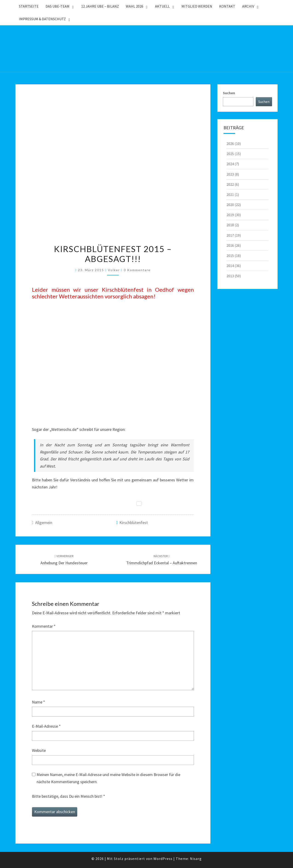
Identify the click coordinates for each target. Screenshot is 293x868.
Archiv (248, 6)
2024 (230, 164)
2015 (230, 256)
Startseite (29, 6)
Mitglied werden (197, 6)
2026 (230, 144)
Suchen (229, 93)
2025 (230, 154)
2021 (230, 194)
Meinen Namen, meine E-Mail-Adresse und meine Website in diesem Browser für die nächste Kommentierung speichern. (108, 778)
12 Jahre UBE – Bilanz (100, 6)
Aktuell (162, 6)
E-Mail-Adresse (46, 726)
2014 (230, 266)
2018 (230, 225)
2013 (230, 276)
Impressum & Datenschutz (42, 19)
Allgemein (44, 522)
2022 (230, 184)
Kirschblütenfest (134, 522)
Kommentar (44, 626)
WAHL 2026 (135, 6)
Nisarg (196, 859)
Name (39, 702)
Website (39, 750)
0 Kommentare (137, 270)
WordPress (163, 859)
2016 (230, 245)
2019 (230, 215)
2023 (230, 174)
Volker (114, 270)
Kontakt (227, 6)
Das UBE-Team (57, 6)
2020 (230, 205)
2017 (230, 235)
